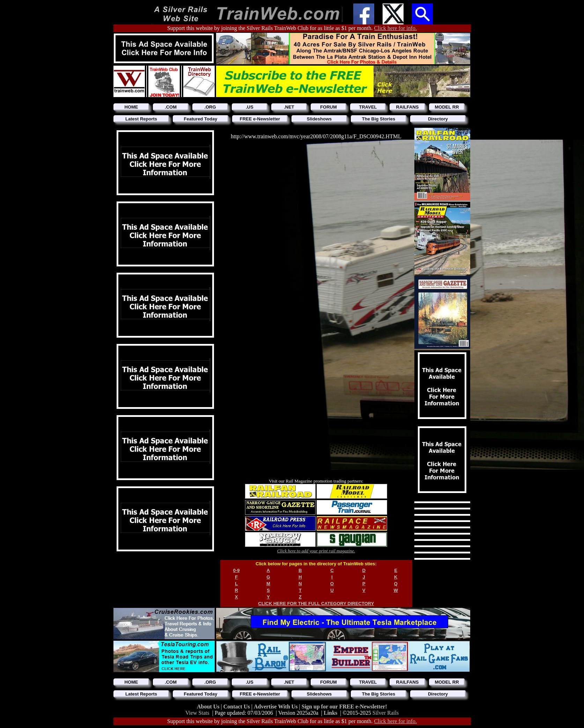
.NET (289, 107)
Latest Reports (141, 119)
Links (330, 713)
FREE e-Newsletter (260, 119)
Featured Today (201, 119)
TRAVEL (368, 107)
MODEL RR (447, 107)
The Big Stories (379, 119)
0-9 (236, 570)
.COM (171, 107)
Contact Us (237, 707)
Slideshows (319, 119)
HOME (131, 107)
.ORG (210, 107)
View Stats (197, 713)
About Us (209, 707)
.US (250, 107)
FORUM (328, 107)
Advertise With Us (276, 707)
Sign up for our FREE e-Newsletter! (344, 707)
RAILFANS (408, 107)
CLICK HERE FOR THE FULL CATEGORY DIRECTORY (316, 604)
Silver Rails (386, 713)
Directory (438, 119)
